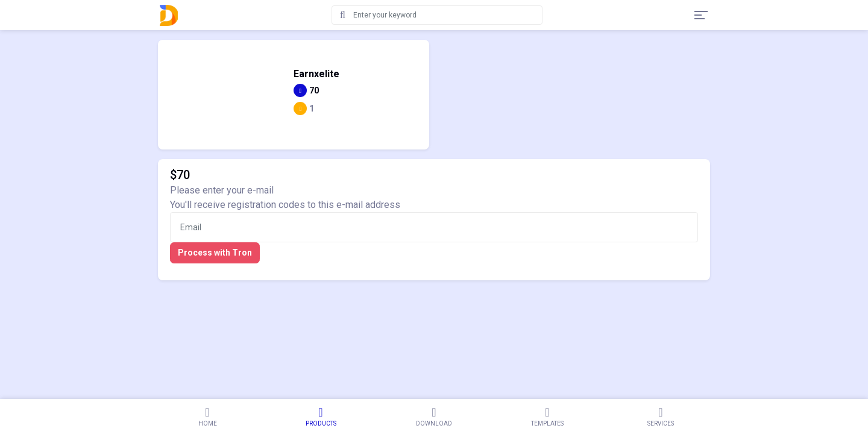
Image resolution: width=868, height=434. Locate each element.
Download (434, 417)
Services (661, 417)
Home (207, 417)
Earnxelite (316, 74)
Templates (547, 417)
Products (321, 417)
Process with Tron (215, 253)
